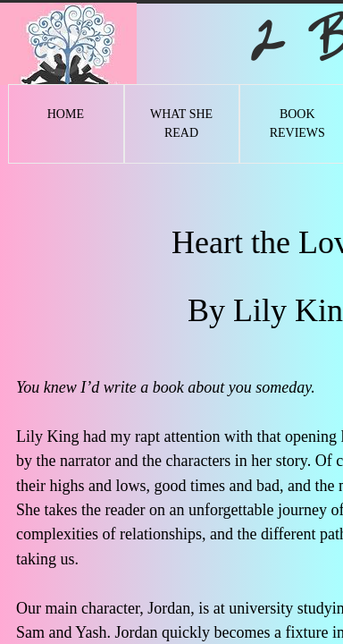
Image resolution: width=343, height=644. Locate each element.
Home (66, 114)
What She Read (181, 123)
